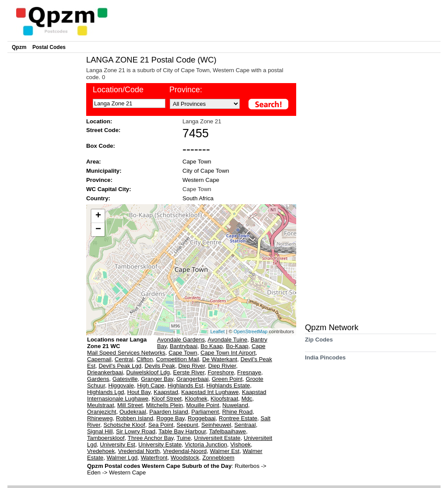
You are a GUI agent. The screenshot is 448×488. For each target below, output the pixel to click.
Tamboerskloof (106, 438)
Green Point (227, 379)
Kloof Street (166, 399)
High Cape (150, 385)
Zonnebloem (218, 458)
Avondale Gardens (181, 340)
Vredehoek (101, 451)
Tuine (184, 438)
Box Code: (101, 146)
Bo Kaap (212, 346)
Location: (99, 121)
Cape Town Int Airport (228, 353)
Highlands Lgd (105, 392)
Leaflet (218, 331)
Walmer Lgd (122, 458)
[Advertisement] (45, 186)
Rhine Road (238, 412)
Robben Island (135, 418)
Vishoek (240, 444)
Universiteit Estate (217, 438)
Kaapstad (166, 392)
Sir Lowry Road (136, 431)
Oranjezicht (102, 412)
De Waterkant (220, 359)
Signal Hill (100, 431)
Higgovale (121, 385)
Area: (94, 162)
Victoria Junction (206, 444)
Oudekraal (133, 412)
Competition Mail (178, 359)
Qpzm (19, 47)
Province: (186, 90)
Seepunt (187, 425)
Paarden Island (169, 412)
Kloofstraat (224, 399)
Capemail (99, 359)
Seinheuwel (216, 425)
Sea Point (161, 425)
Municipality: (104, 171)
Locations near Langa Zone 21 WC (117, 343)
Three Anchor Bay (151, 438)
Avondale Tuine (228, 340)
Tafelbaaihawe (227, 431)
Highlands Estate (228, 385)
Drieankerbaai (105, 372)
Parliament (205, 412)
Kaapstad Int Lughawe (210, 392)
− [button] (98, 230)
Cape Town (197, 162)
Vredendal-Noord (185, 451)
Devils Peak (160, 366)
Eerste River (189, 372)
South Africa (198, 198)
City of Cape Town (206, 171)
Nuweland (235, 405)
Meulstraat (101, 405)
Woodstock (185, 458)
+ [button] (98, 216)
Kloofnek (196, 399)
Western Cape (201, 180)
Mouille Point (203, 405)
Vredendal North (139, 451)
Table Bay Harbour (182, 431)
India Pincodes (325, 361)
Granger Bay (157, 379)
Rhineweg (100, 418)
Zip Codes (319, 343)
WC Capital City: (109, 189)
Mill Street (130, 405)
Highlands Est (185, 385)
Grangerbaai (192, 379)
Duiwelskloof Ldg (148, 372)
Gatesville (125, 379)
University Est (117, 444)
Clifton (145, 359)
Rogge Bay (170, 418)
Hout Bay (139, 392)
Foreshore (221, 372)
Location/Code (118, 90)
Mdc (247, 399)
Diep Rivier (222, 366)
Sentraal (245, 425)
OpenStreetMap (251, 331)
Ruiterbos (248, 466)
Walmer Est (225, 451)
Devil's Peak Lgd (120, 366)
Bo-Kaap (237, 346)
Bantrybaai (184, 346)
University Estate (160, 444)
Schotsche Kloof (124, 425)
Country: (98, 198)
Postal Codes (49, 47)
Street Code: (103, 130)
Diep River (192, 366)
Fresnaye (249, 372)
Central (124, 359)
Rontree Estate (238, 418)
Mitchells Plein (164, 405)
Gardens (98, 379)
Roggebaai (202, 418)
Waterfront (154, 458)
